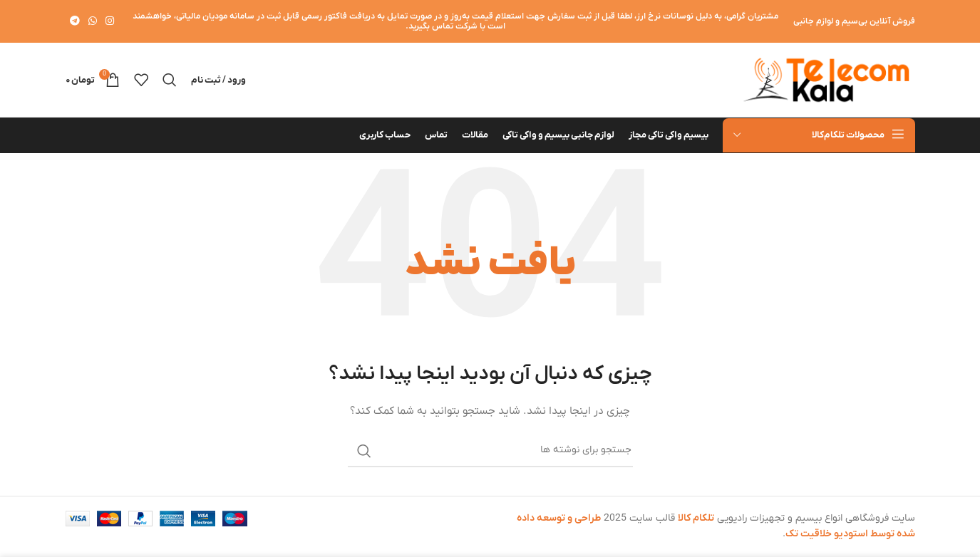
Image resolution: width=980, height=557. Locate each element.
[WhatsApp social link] (93, 22)
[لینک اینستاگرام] (110, 22)
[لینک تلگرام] (75, 22)
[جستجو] (170, 80)
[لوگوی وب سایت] (826, 79)
